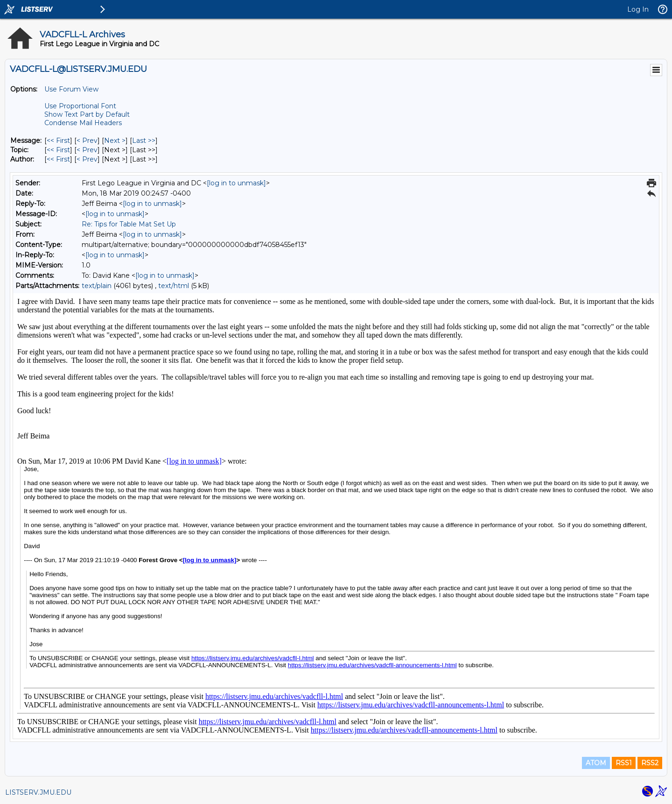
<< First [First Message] (58, 141)
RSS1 (624, 763)
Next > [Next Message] (115, 141)
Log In (638, 9)
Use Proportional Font (80, 106)
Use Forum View (71, 89)
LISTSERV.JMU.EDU (38, 792)
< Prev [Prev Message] (87, 141)
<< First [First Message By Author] (58, 159)
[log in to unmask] (236, 183)
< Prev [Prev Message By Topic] (87, 150)
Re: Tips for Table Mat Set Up (129, 224)
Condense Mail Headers (83, 123)
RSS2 (650, 763)
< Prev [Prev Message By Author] (87, 159)
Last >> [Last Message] (144, 141)
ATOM (596, 763)
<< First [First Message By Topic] (58, 150)
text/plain (97, 286)
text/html (174, 286)
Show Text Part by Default (87, 114)
